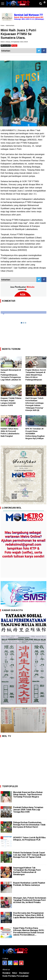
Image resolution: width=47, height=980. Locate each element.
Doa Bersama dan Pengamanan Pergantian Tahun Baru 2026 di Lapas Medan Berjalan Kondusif (29, 915)
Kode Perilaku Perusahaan (15, 976)
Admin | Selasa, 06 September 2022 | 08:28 (14, 42)
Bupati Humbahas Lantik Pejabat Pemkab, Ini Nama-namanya (29, 884)
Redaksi (6, 973)
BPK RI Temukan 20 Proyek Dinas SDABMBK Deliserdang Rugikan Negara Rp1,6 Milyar (35, 434)
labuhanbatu (10, 25)
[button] (44, 1)
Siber (15, 973)
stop (14, 45)
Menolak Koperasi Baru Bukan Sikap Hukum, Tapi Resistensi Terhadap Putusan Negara (28, 795)
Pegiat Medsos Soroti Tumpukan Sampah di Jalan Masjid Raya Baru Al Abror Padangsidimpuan (36, 375)
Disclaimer (24, 973)
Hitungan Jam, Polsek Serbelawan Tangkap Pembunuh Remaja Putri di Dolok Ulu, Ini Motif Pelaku (30, 900)
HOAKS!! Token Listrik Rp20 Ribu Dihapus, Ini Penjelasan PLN (29, 839)
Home (2, 25)
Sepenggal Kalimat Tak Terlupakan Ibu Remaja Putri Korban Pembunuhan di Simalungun (27, 871)
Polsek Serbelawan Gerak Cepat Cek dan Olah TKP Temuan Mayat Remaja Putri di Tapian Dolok (29, 855)
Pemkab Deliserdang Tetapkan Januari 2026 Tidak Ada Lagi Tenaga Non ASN (28, 810)
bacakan (6, 45)
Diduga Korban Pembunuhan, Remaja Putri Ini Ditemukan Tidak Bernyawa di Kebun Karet (29, 825)
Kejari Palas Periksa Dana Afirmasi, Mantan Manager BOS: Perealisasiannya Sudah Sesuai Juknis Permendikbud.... (29, 931)
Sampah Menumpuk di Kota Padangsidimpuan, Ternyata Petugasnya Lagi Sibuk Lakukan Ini (11, 375)
